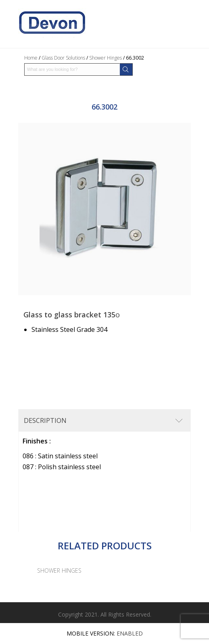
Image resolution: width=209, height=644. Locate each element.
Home (31, 58)
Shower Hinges (106, 58)
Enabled (130, 633)
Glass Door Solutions (63, 58)
